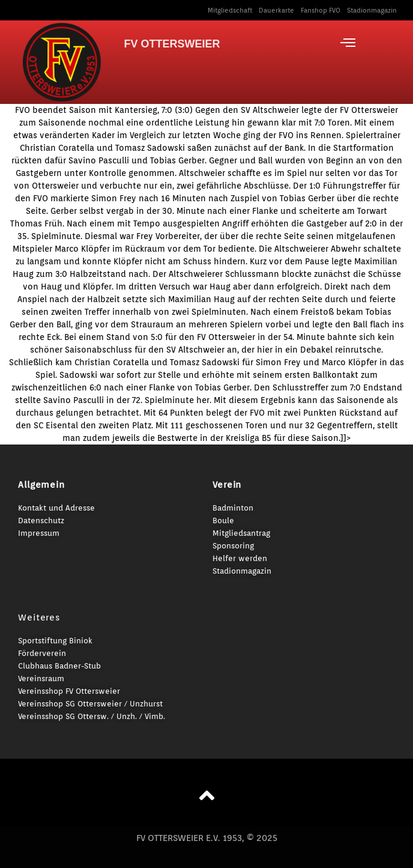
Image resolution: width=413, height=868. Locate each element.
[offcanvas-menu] (348, 43)
